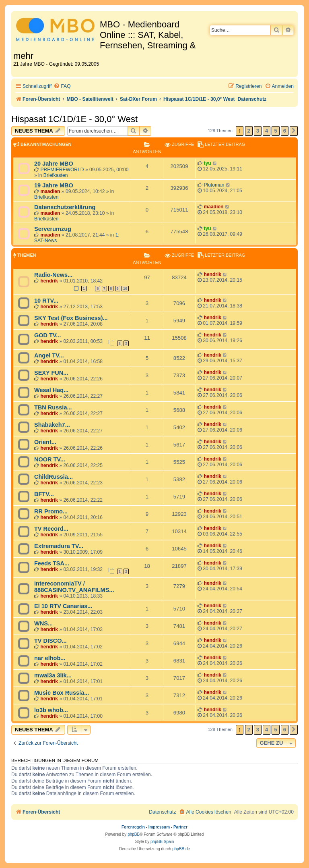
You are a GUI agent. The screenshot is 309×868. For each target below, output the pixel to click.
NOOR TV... (50, 459)
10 (125, 289)
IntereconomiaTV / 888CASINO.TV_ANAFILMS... (74, 587)
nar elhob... (50, 658)
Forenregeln (133, 827)
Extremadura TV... (59, 546)
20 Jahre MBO (54, 164)
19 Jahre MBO (54, 185)
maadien (50, 191)
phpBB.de (181, 849)
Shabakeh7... (52, 425)
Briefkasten (56, 175)
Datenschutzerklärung (65, 207)
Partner (180, 827)
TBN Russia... (53, 407)
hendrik (49, 281)
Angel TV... (49, 355)
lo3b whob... (51, 710)
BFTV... (44, 494)
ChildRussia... (54, 477)
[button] (294, 131)
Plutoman (214, 185)
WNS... (43, 623)
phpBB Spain (162, 842)
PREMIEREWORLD (62, 170)
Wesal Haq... (51, 390)
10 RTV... (46, 301)
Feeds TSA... (52, 563)
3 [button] (258, 131)
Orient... (45, 442)
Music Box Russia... (62, 693)
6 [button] (285, 131)
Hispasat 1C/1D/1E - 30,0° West (74, 119)
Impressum (159, 827)
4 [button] (267, 131)
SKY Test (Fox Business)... (71, 318)
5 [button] (275, 131)
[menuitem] (62, 86)
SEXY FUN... (51, 373)
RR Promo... (51, 511)
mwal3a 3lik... (53, 675)
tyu (207, 163)
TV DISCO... (50, 641)
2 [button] (249, 131)
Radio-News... (53, 275)
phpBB (134, 834)
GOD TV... (47, 335)
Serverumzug (53, 229)
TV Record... (51, 529)
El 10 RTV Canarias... (63, 606)
